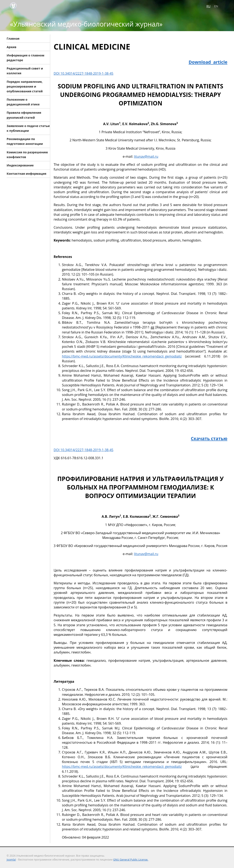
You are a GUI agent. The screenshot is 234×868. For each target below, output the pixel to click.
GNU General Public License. (131, 859)
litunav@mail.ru (146, 156)
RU (208, 6)
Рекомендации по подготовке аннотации (25, 141)
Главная (13, 38)
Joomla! (11, 859)
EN (216, 6)
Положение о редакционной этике (23, 102)
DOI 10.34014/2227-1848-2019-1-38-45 (83, 73)
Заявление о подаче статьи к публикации (28, 128)
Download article (208, 62)
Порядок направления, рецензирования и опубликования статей (25, 86)
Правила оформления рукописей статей (24, 115)
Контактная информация (26, 174)
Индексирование (20, 165)
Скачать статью (209, 438)
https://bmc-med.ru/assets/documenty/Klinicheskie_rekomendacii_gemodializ (122, 356)
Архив (12, 47)
